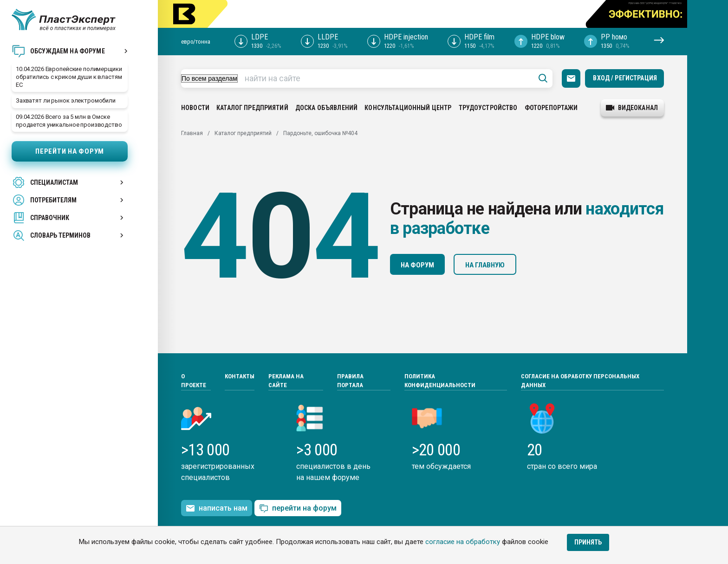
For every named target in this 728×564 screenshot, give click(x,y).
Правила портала (350, 381)
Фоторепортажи (551, 108)
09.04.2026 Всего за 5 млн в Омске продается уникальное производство (69, 121)
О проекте (194, 381)
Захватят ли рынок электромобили (66, 100)
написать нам (217, 508)
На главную (485, 265)
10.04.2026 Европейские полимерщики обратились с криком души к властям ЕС (69, 77)
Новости (195, 108)
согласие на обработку (463, 542)
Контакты (240, 376)
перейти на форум (298, 509)
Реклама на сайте (286, 381)
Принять (588, 542)
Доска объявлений (326, 108)
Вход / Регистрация (625, 78)
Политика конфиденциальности (440, 381)
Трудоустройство (488, 108)
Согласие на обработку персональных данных (580, 381)
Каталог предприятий (252, 108)
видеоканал (632, 108)
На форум (417, 265)
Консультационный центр (408, 108)
